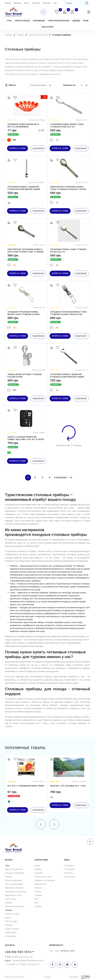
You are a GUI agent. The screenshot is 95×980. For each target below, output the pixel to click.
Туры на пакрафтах (14, 880)
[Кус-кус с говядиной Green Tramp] (26, 786)
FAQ (36, 903)
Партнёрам (69, 866)
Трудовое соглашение (45, 880)
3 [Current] (41, 477)
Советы (38, 892)
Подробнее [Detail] (38, 148)
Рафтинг (9, 877)
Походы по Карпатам (14, 873)
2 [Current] (34, 477)
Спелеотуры (10, 899)
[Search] (77, 3)
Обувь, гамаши (12, 929)
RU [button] (55, 3)
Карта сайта (70, 877)
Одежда (76, 21)
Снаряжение (39, 21)
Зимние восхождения (15, 906)
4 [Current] (48, 477)
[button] (44, 12)
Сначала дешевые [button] (38, 85)
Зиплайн (9, 903)
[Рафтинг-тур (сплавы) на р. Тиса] (69, 784)
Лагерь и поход (22, 21)
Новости (36, 3)
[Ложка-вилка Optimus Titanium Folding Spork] (26, 375)
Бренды (18, 3)
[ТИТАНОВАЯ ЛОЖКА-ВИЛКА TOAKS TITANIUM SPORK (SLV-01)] (69, 124)
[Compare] (9, 98)
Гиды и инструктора (14, 869)
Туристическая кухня (58, 21)
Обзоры (38, 895)
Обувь (86, 21)
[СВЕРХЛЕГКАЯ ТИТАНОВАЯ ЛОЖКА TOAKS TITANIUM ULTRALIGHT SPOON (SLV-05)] (69, 187)
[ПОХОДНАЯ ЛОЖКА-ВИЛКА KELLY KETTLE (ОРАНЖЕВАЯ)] (26, 124)
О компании (69, 869)
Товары (9, 910)
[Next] (62, 478)
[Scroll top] (90, 842)
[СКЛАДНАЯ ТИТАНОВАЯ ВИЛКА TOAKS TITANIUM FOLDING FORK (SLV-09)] (69, 312)
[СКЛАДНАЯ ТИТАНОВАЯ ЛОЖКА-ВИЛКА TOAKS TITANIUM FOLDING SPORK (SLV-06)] (26, 312)
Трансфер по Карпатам (15, 892)
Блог (27, 3)
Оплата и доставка (43, 877)
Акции (8, 3)
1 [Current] (27, 477)
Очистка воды (11, 921)
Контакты (68, 873)
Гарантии (38, 873)
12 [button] (81, 85)
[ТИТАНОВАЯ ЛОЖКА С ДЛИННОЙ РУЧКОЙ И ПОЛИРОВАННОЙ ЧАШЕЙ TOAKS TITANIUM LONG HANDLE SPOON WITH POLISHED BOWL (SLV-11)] (69, 375)
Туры (9, 21)
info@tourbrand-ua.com (19, 957)
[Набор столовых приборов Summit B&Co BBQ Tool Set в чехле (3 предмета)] (26, 437)
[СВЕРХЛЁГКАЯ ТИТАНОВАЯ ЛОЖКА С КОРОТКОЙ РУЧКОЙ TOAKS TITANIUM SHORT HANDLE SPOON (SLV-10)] (26, 250)
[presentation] (41, 824)
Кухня (8, 918)
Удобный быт (41, 884)
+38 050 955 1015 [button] (18, 952)
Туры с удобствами (14, 884)
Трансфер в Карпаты (14, 888)
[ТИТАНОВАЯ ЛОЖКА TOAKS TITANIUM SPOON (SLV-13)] (69, 250)
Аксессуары (48, 27)
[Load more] (69, 433)
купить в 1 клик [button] (18, 148)
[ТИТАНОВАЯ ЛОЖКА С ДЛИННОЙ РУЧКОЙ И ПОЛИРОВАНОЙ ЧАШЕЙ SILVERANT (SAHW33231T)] (26, 187)
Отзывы (47, 3)
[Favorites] (16, 98)
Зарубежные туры (13, 895)
